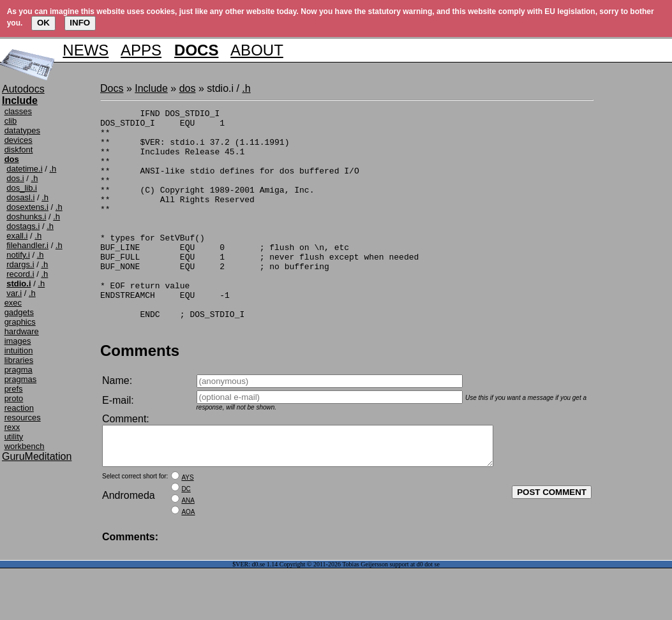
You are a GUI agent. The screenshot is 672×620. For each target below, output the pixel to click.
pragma (19, 370)
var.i (14, 293)
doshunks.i (26, 217)
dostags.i (23, 226)
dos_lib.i (22, 188)
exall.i (17, 236)
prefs (14, 389)
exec (13, 303)
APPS (141, 50)
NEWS (86, 50)
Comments (140, 395)
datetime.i (24, 169)
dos (188, 88)
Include (151, 88)
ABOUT (257, 50)
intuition (19, 351)
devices (19, 140)
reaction (19, 408)
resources (23, 417)
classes (18, 111)
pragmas (21, 379)
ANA (188, 552)
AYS (187, 529)
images (18, 341)
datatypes (22, 130)
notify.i (18, 255)
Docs (112, 88)
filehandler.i (27, 245)
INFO (80, 23)
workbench (25, 446)
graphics (20, 322)
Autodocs (23, 89)
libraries (19, 360)
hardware (22, 331)
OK (43, 23)
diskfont (19, 150)
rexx (12, 427)
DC (186, 541)
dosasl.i (20, 197)
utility (14, 437)
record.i (20, 274)
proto (14, 398)
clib (11, 121)
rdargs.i (20, 264)
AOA (188, 564)
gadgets (19, 312)
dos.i (15, 178)
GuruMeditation (37, 456)
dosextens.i (27, 207)
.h (53, 169)
